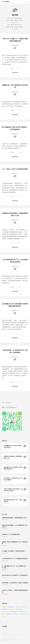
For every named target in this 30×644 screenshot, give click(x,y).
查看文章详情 (15, 73)
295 (18, 243)
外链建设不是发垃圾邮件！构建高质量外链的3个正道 (14, 518)
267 (20, 287)
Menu (27, 2)
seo (21, 614)
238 (19, 382)
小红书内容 (19, 609)
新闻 (12, 68)
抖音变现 (19, 607)
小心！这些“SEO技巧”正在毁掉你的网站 (15, 169)
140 (20, 152)
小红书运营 (12, 152)
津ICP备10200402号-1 (5, 640)
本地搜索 (15, 614)
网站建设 (12, 607)
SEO (12, 196)
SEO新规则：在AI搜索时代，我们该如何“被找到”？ (14, 551)
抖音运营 (12, 110)
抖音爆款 (5, 609)
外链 (4, 614)
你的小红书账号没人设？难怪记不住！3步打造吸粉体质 (15, 575)
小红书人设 (14, 612)
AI (3, 616)
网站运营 (5, 607)
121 (18, 196)
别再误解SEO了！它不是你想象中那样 (11, 534)
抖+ (24, 607)
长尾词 (9, 614)
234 (18, 68)
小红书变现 (6, 612)
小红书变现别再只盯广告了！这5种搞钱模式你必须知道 (15, 559)
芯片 (25, 614)
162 (19, 110)
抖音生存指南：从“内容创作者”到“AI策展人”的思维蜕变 (15, 583)
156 (18, 333)
